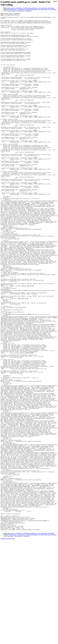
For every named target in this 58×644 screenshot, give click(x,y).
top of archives (20, 11)
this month (28, 11)
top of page (10, 639)
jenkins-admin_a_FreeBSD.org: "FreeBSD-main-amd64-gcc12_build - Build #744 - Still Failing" (31, 8)
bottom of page (11, 11)
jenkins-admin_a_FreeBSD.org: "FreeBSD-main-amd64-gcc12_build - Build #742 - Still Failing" (33, 9)
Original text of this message (8, 641)
